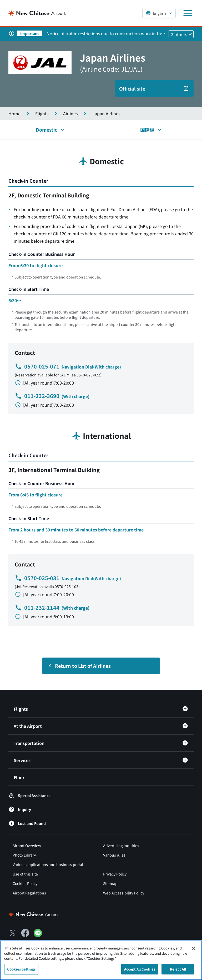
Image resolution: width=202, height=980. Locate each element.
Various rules (114, 855)
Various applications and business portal (48, 864)
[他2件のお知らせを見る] (181, 34)
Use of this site (25, 874)
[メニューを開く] (188, 13)
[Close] (194, 951)
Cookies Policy (25, 883)
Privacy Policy (115, 874)
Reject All (178, 972)
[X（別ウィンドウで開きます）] (13, 933)
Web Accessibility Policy (124, 893)
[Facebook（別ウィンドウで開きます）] (25, 933)
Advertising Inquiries (121, 845)
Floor (19, 777)
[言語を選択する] (159, 13)
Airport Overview (27, 845)
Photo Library (24, 855)
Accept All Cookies (140, 972)
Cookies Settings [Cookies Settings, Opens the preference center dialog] (21, 972)
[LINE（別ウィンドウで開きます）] (38, 935)
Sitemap (110, 883)
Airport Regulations (29, 893)
